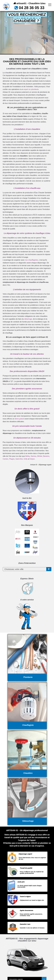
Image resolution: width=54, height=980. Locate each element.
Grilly (26, 459)
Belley (28, 456)
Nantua (34, 456)
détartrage (28, 319)
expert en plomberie (31, 89)
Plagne (12, 459)
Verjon (32, 459)
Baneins (46, 456)
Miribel (40, 456)
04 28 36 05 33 (32, 8)
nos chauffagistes (32, 260)
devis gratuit (19, 419)
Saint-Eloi (19, 459)
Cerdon (5, 459)
